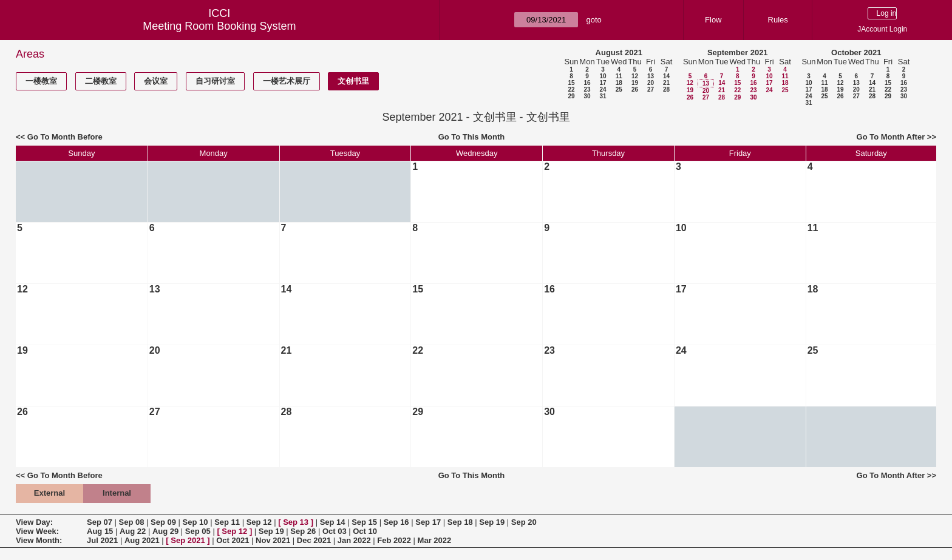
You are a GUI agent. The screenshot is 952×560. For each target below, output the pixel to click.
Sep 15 (364, 522)
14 (666, 76)
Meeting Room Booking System (219, 26)
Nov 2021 (273, 540)
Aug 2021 (142, 540)
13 (651, 76)
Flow (713, 20)
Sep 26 (303, 531)
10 (603, 76)
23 (587, 89)
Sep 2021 (188, 540)
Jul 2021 (102, 540)
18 (619, 83)
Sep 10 (195, 522)
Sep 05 (198, 531)
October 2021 (856, 52)
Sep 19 (492, 522)
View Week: (37, 531)
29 (571, 96)
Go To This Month (472, 137)
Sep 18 (460, 522)
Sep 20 (524, 522)
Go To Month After (891, 137)
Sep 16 (396, 522)
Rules (778, 20)
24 (603, 89)
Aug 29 (165, 531)
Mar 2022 (435, 540)
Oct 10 (365, 531)
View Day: (34, 522)
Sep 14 (333, 522)
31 (603, 96)
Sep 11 (227, 522)
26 (635, 89)
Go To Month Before (65, 137)
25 (619, 89)
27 (651, 89)
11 (619, 76)
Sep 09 (163, 522)
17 (603, 83)
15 (571, 83)
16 (587, 83)
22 (571, 89)
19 (635, 83)
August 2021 (619, 52)
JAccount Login (882, 29)
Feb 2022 (394, 540)
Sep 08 (132, 522)
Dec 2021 (314, 540)
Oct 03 (335, 531)
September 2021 (738, 52)
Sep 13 (296, 522)
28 (666, 89)
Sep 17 (428, 522)
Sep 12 (259, 522)
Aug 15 (100, 531)
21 (666, 83)
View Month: (39, 540)
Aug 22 (133, 531)
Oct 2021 (233, 540)
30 (587, 96)
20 (651, 83)
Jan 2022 (354, 540)
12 (635, 76)
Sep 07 (100, 522)
